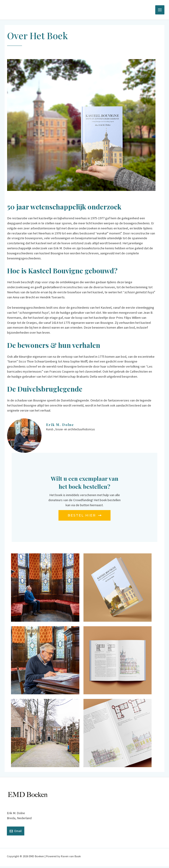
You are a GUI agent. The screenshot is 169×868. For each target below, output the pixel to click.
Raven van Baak (71, 857)
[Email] (16, 833)
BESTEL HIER (84, 517)
